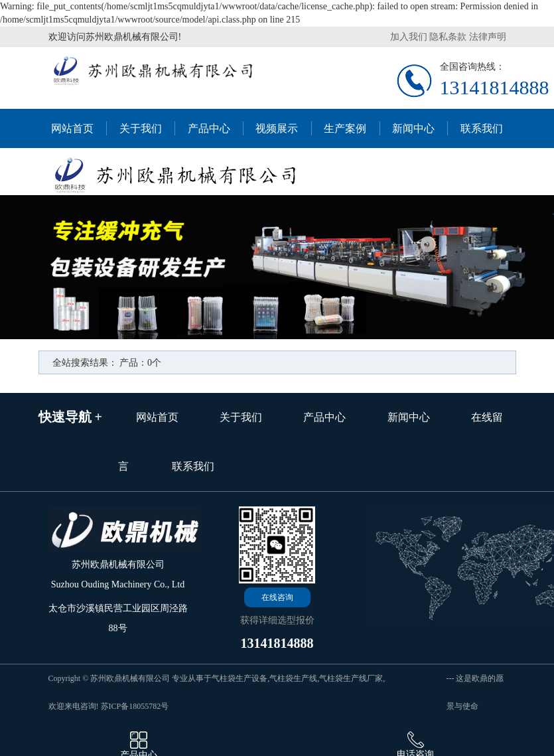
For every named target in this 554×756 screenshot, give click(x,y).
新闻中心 (413, 128)
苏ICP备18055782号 (135, 706)
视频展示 (277, 128)
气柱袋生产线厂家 (351, 678)
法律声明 (488, 37)
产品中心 (209, 128)
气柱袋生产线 (293, 678)
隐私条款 (448, 37)
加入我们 (409, 37)
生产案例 (345, 128)
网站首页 (72, 128)
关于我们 (141, 128)
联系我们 (482, 128)
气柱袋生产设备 (240, 678)
